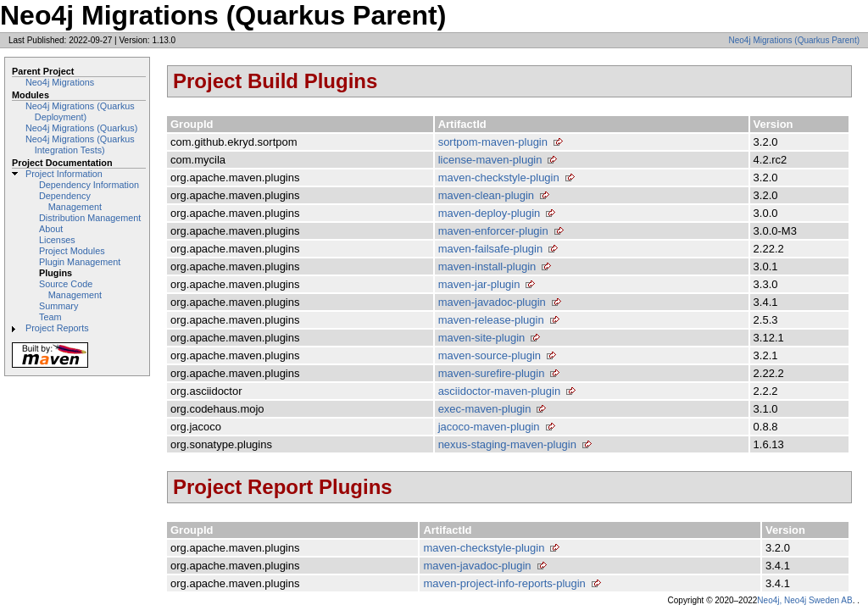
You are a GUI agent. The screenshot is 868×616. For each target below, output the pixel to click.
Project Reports (57, 328)
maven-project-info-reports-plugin (504, 583)
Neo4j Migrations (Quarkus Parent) (794, 40)
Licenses (57, 240)
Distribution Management (90, 218)
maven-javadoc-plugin (492, 302)
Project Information (64, 174)
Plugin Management (80, 262)
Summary (58, 306)
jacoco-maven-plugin (489, 427)
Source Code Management (70, 289)
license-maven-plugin (490, 160)
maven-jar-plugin (479, 284)
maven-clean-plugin (486, 195)
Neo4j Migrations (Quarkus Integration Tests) (80, 144)
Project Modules (72, 251)
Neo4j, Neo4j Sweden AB (804, 600)
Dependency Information (89, 185)
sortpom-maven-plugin (493, 142)
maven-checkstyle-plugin (499, 178)
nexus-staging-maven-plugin (507, 444)
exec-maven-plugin (485, 409)
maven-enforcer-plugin (493, 231)
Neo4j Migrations (60, 82)
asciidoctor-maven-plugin (500, 391)
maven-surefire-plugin (492, 373)
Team (50, 317)
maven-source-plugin (490, 355)
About (51, 229)
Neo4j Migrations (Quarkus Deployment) (80, 111)
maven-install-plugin (487, 266)
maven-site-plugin (482, 338)
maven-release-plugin (491, 320)
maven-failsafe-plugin (491, 249)
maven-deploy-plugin (490, 213)
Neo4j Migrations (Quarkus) (81, 128)
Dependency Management (70, 201)
